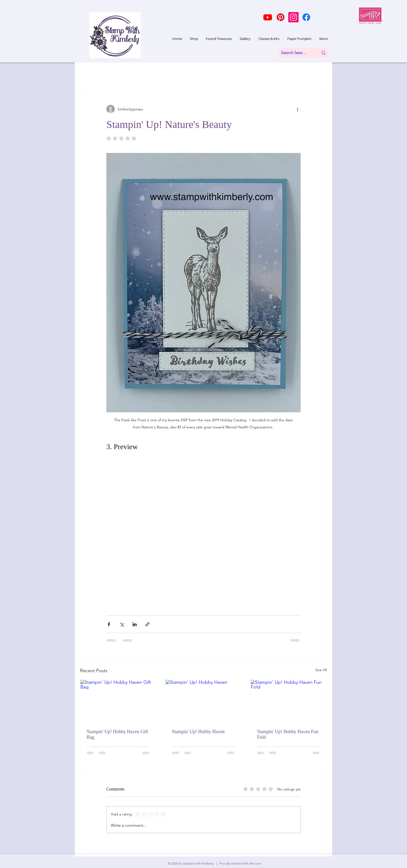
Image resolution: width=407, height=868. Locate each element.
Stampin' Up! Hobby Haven (198, 732)
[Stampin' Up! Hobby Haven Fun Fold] (289, 701)
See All (321, 670)
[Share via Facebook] (109, 624)
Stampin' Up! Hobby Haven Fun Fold (288, 734)
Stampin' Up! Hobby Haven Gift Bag (117, 734)
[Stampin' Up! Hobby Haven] (204, 701)
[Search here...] (296, 53)
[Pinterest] (281, 17)
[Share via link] (147, 624)
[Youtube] (268, 17)
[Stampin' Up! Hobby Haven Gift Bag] (118, 701)
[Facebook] (306, 17)
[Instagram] (293, 17)
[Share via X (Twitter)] (122, 624)
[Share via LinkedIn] (135, 624)
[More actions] (298, 109)
